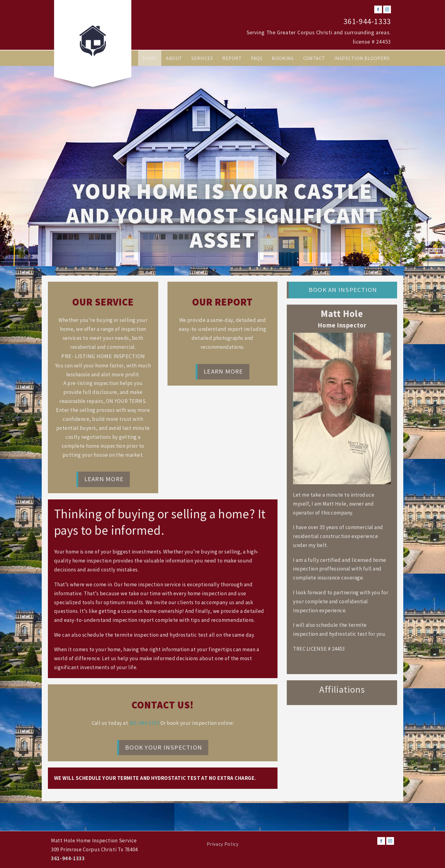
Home (150, 58)
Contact (314, 58)
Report (232, 58)
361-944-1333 (367, 21)
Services (202, 58)
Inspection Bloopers (362, 58)
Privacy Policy (223, 844)
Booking (283, 58)
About (174, 58)
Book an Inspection (343, 290)
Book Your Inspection (164, 747)
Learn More (104, 479)
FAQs (257, 58)
